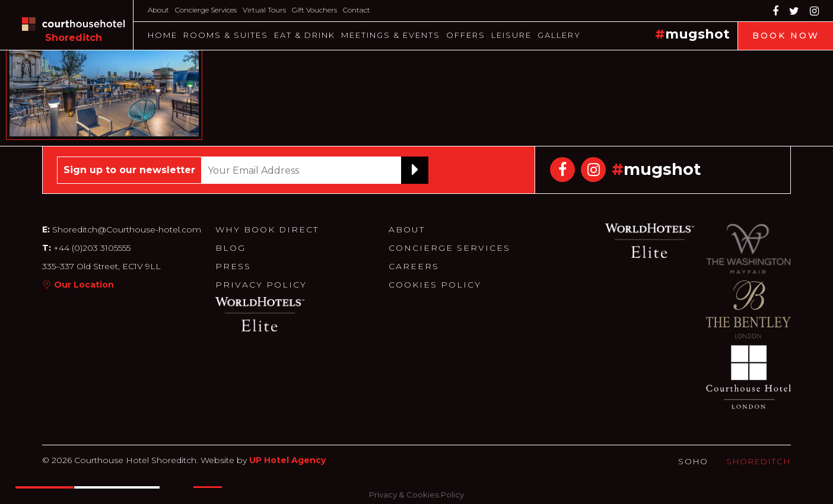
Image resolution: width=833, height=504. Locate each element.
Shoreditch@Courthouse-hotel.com (127, 229)
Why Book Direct (267, 229)
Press (233, 266)
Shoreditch (759, 461)
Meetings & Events (391, 35)
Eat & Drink (305, 35)
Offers (466, 35)
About (158, 10)
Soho (693, 461)
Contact (357, 10)
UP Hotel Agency (287, 460)
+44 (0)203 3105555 (91, 248)
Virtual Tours (264, 10)
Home (163, 35)
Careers (414, 266)
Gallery (559, 35)
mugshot (697, 34)
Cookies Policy (435, 285)
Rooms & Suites (226, 35)
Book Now (786, 36)
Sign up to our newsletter (129, 170)
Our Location (84, 285)
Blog (230, 248)
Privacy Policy (261, 285)
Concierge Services (206, 10)
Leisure (511, 35)
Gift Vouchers (314, 10)
